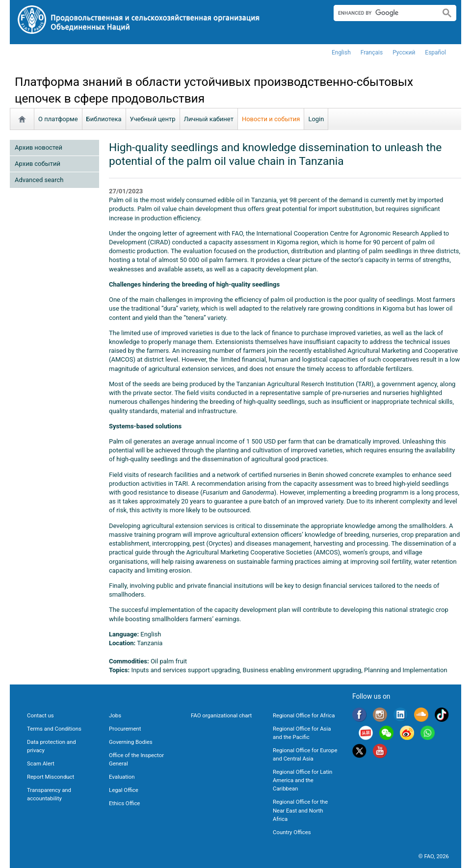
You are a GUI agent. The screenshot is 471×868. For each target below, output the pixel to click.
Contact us (40, 715)
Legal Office (124, 790)
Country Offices (292, 832)
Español (435, 53)
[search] (383, 13)
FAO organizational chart (221, 715)
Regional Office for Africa (304, 715)
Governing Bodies (131, 742)
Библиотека (104, 119)
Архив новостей (39, 147)
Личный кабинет (209, 119)
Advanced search (39, 180)
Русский (404, 53)
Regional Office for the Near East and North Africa (300, 810)
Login (316, 119)
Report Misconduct (51, 777)
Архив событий (38, 164)
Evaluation (122, 777)
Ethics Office (124, 803)
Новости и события (271, 119)
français (372, 53)
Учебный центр (153, 119)
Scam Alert (41, 763)
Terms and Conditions (54, 729)
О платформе (58, 119)
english (341, 53)
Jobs (115, 715)
